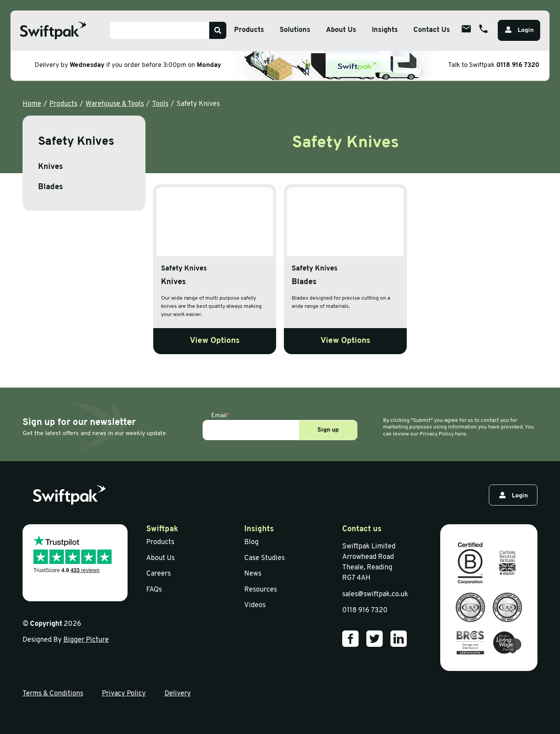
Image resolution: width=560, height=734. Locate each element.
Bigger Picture (86, 640)
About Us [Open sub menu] (341, 30)
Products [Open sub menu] (249, 30)
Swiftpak (162, 529)
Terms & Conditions (53, 694)
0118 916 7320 (518, 65)
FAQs (154, 590)
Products (63, 104)
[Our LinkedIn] (399, 639)
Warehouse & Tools (115, 104)
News (253, 574)
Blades (51, 187)
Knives (51, 167)
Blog (251, 542)
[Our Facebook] (350, 639)
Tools (160, 104)
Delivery (178, 694)
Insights (385, 30)
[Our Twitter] (374, 639)
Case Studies (264, 558)
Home (32, 104)
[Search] (218, 30)
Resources (261, 590)
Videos (255, 605)
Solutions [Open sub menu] (295, 30)
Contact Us (432, 30)
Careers (158, 574)
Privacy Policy (124, 694)
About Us (160, 558)
